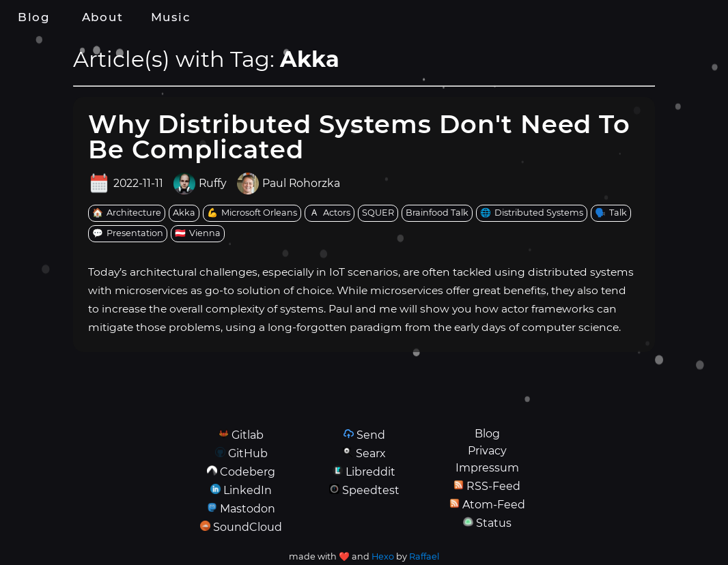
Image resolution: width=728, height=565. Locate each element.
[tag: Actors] (330, 213)
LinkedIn (248, 490)
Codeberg (248, 472)
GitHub (248, 453)
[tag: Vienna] (198, 234)
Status (494, 523)
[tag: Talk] (611, 213)
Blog (34, 17)
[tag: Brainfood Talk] (437, 213)
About (102, 17)
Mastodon (248, 509)
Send (371, 435)
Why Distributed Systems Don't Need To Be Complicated (359, 136)
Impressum (487, 468)
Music (171, 17)
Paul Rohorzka (301, 184)
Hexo (383, 556)
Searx (371, 453)
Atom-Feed (494, 505)
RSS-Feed (493, 486)
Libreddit (370, 472)
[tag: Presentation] (128, 234)
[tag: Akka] (184, 213)
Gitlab (248, 435)
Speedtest (371, 490)
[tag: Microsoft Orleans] (252, 213)
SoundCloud (248, 527)
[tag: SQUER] (378, 213)
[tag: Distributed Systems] (532, 213)
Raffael (424, 556)
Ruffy (213, 184)
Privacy (487, 451)
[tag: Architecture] (127, 213)
